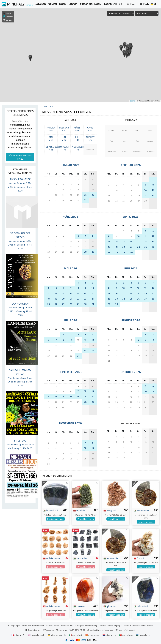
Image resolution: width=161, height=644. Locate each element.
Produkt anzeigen (55, 519)
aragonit (110, 510)
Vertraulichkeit (53, 625)
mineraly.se (143, 635)
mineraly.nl (109, 635)
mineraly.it (76, 635)
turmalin (80, 558)
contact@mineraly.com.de (102, 630)
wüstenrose (52, 558)
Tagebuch (49, 106)
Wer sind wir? (67, 625)
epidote (79, 510)
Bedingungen (14, 625)
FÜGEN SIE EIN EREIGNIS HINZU (20, 157)
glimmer (110, 606)
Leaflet (133, 101)
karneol (79, 606)
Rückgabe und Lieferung (86, 625)
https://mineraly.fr (127, 630)
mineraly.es (92, 635)
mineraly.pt (126, 635)
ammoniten (142, 510)
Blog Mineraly (33, 630)
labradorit (51, 510)
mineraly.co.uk (36, 635)
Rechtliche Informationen (33, 625)
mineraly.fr (18, 635)
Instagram (62, 630)
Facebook (48, 630)
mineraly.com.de (57, 635)
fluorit (139, 558)
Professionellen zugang (110, 625)
